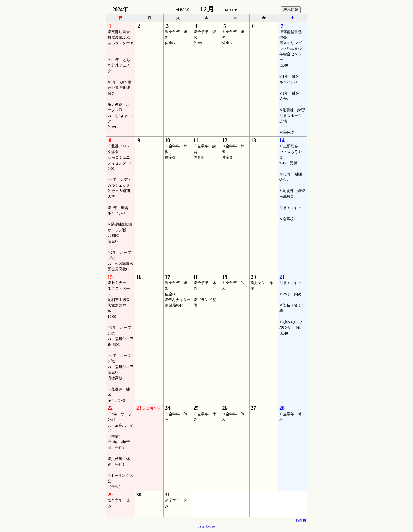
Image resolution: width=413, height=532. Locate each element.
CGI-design (207, 527)
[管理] (301, 520)
